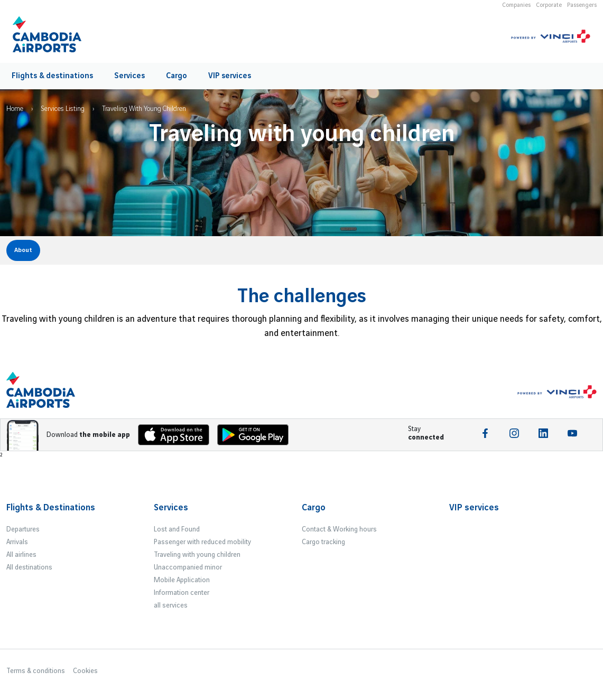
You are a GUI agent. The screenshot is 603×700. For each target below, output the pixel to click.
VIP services (230, 76)
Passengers (582, 5)
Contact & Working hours (339, 529)
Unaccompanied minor (188, 567)
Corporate (549, 5)
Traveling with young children (197, 555)
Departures (23, 529)
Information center (182, 593)
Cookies (85, 671)
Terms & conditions (36, 671)
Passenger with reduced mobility (202, 542)
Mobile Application (182, 580)
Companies (516, 5)
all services (171, 605)
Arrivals (17, 542)
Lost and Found (177, 529)
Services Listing (63, 109)
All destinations (29, 567)
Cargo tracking (323, 542)
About (23, 250)
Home (15, 109)
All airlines (21, 555)
